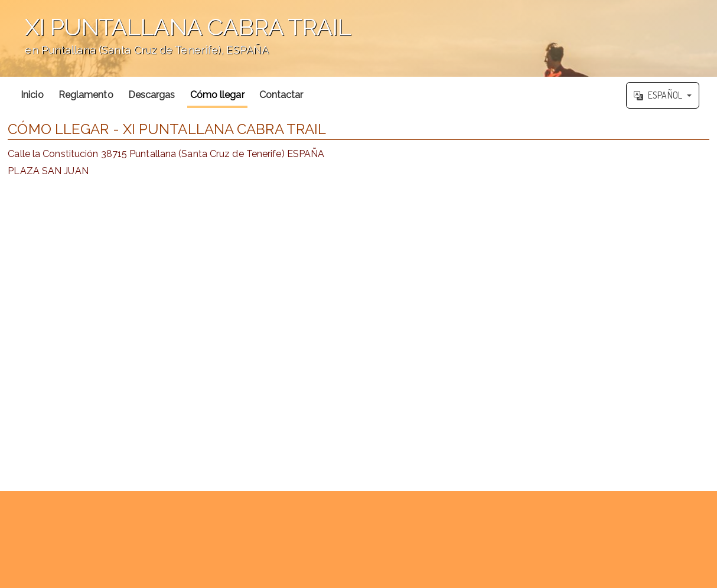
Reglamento (86, 95)
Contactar (281, 95)
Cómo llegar (217, 95)
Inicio (32, 95)
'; (358, 38)
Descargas (152, 95)
